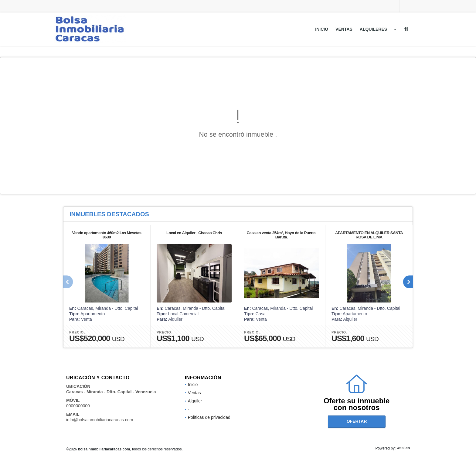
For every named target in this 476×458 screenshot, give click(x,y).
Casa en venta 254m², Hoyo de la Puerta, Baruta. (282, 235)
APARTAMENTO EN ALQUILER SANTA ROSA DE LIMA (369, 235)
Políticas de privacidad (209, 417)
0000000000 (78, 406)
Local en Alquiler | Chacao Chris (194, 233)
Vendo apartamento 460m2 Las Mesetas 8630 (107, 235)
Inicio (322, 29)
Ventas (344, 29)
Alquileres (373, 29)
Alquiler (195, 401)
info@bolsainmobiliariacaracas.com (100, 420)
